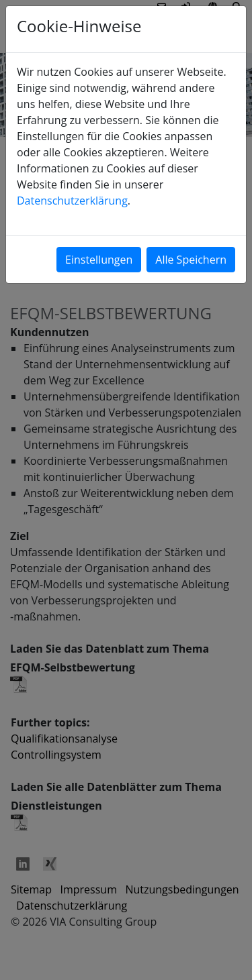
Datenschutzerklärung (72, 201)
